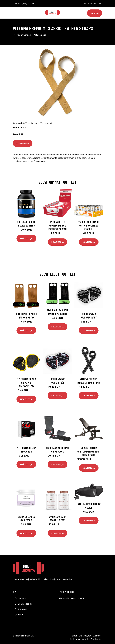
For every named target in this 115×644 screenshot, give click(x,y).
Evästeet (97, 636)
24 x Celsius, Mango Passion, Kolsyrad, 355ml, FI (89, 225)
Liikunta (22, 598)
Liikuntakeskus (25, 604)
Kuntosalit (23, 609)
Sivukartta (96, 639)
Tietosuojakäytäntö (80, 639)
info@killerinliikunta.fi (93, 3)
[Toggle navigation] (16, 13)
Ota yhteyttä (85, 636)
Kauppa (95, 13)
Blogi (20, 615)
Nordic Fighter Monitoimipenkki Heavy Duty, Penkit (89, 451)
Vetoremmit (40, 35)
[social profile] (33, 4)
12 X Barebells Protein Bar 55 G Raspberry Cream (58, 225)
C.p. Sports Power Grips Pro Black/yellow (26, 383)
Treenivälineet (23, 35)
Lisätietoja (23, 143)
